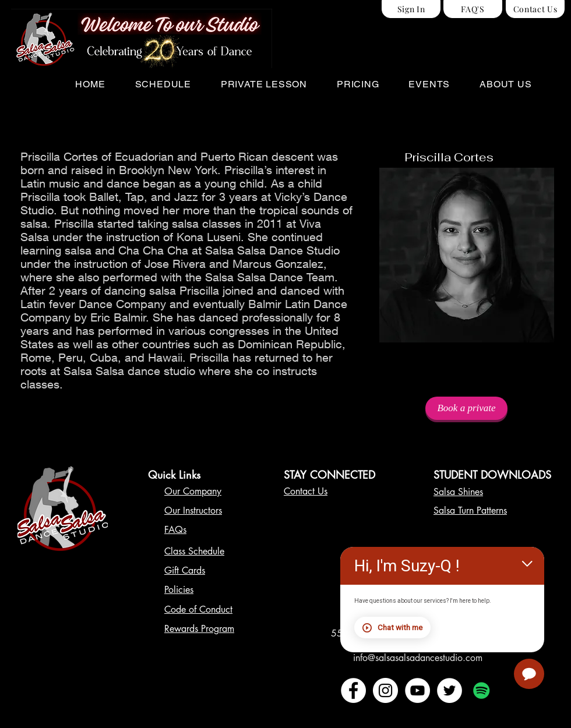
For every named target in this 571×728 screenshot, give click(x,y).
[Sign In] (411, 9)
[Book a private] (466, 408)
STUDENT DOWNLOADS (492, 475)
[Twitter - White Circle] (450, 690)
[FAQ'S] (473, 9)
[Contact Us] (535, 9)
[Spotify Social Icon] (482, 690)
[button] (163, 84)
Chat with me (401, 629)
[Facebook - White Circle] (353, 690)
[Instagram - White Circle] (385, 690)
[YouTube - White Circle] (417, 690)
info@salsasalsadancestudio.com (418, 658)
